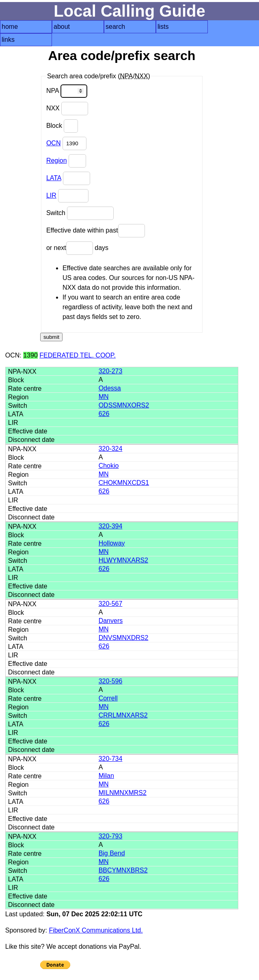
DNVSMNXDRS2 (124, 638)
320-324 (111, 449)
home (10, 27)
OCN (54, 143)
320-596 (111, 681)
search (115, 27)
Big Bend (112, 853)
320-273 (111, 371)
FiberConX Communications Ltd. (96, 930)
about (62, 27)
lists (163, 27)
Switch (80, 213)
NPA (67, 91)
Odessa (110, 388)
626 (104, 414)
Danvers (111, 621)
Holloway (112, 543)
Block (62, 126)
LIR (51, 195)
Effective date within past (96, 231)
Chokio (109, 466)
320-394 (111, 526)
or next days (77, 248)
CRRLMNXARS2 (123, 715)
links (8, 40)
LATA (54, 178)
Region (57, 160)
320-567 (111, 604)
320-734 (111, 759)
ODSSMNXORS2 (124, 405)
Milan (106, 776)
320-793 (111, 836)
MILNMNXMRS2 (123, 793)
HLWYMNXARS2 (123, 560)
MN (104, 397)
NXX (67, 109)
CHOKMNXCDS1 (124, 483)
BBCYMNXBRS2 (123, 870)
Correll (108, 698)
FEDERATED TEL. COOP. (78, 355)
